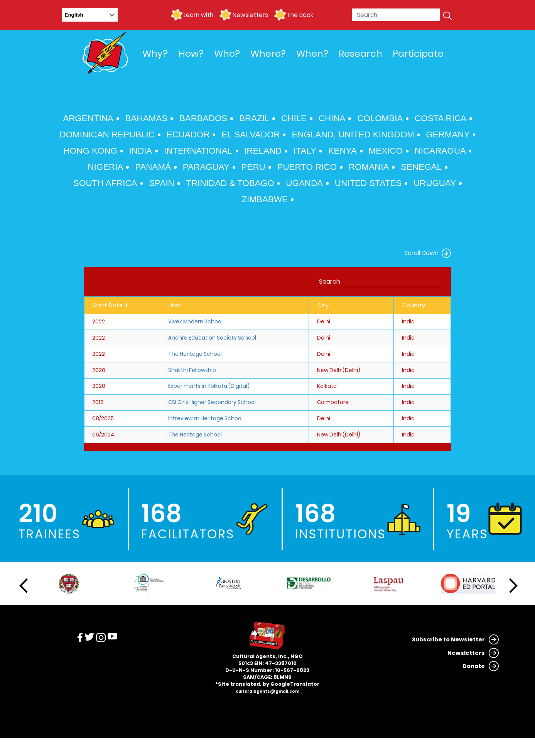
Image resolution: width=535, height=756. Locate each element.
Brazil (254, 118)
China (332, 118)
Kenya (343, 151)
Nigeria (105, 167)
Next (513, 586)
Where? (268, 53)
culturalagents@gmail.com (267, 691)
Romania (369, 167)
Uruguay (435, 183)
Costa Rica (440, 118)
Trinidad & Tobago (230, 183)
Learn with (198, 15)
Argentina (88, 118)
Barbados (203, 118)
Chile (294, 118)
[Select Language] (90, 15)
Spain (162, 183)
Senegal (421, 167)
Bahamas (147, 118)
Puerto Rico (307, 167)
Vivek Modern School (195, 322)
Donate (474, 666)
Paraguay (206, 167)
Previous (24, 586)
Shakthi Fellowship (192, 370)
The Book (300, 15)
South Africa (105, 183)
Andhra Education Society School (212, 338)
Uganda (304, 183)
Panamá (153, 167)
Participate (418, 53)
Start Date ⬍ (111, 305)
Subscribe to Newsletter (448, 639)
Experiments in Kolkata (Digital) (209, 386)
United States (368, 183)
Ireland (263, 151)
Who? (227, 53)
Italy (305, 151)
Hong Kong (90, 151)
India (141, 151)
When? (312, 53)
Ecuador (188, 134)
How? (191, 53)
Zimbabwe (264, 199)
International (198, 151)
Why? (155, 53)
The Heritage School (195, 354)
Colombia (380, 118)
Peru (253, 167)
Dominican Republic (107, 134)
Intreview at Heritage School (205, 419)
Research (360, 53)
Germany (448, 134)
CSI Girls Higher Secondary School (212, 402)
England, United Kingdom (353, 134)
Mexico (386, 151)
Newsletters (250, 15)
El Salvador (251, 134)
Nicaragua (440, 151)
